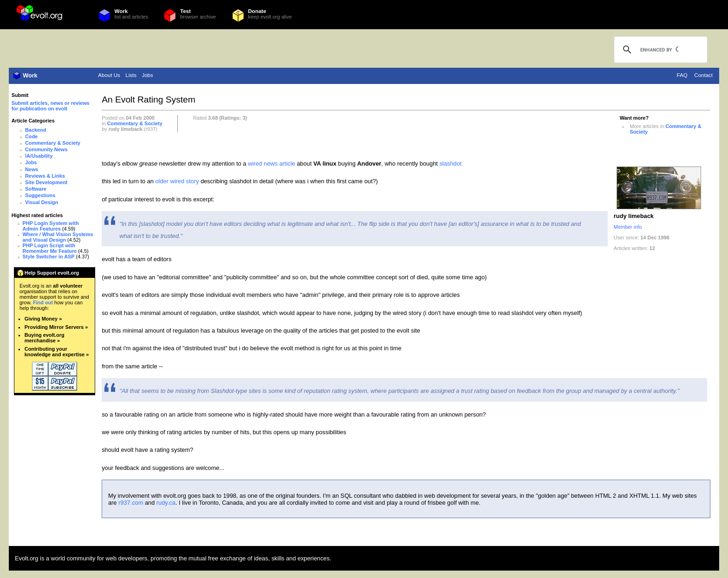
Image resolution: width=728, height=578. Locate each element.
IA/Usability (39, 156)
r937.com (131, 503)
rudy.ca (166, 503)
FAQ (682, 75)
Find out (43, 302)
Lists (131, 75)
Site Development (46, 182)
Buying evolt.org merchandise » (45, 338)
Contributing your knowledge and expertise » (57, 352)
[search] (659, 50)
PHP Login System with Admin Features (51, 226)
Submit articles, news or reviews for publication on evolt (51, 106)
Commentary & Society (53, 143)
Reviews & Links (45, 176)
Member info (628, 227)
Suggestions (40, 195)
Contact (703, 75)
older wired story (177, 181)
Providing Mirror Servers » (56, 327)
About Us (109, 75)
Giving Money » (43, 319)
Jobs (147, 75)
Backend (36, 130)
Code (31, 136)
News (32, 169)
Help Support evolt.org (52, 273)
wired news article (272, 164)
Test (185, 11)
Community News (46, 149)
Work (121, 11)
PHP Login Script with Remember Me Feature (50, 248)
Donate (257, 11)
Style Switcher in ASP (49, 257)
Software (36, 189)
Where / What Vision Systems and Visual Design (58, 237)
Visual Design (42, 202)
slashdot (450, 164)
